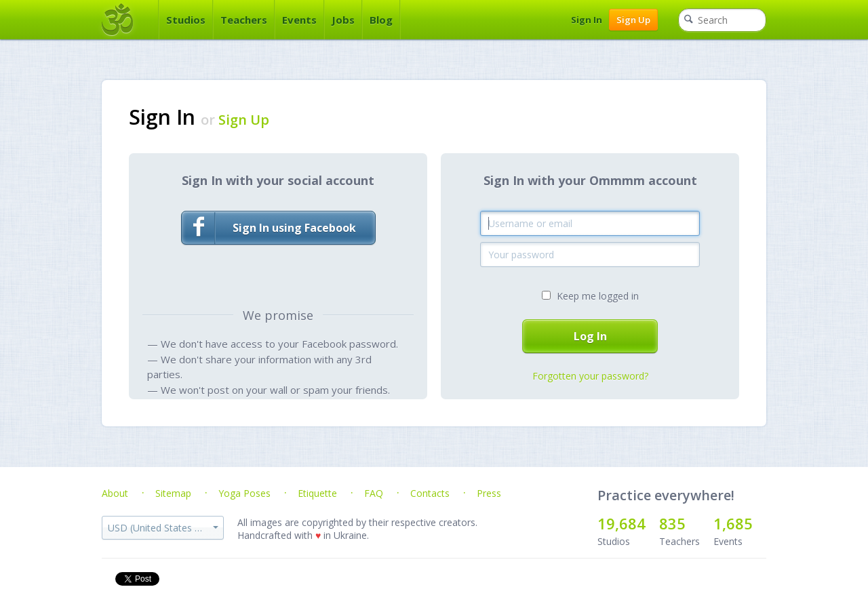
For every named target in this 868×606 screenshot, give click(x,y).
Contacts (430, 493)
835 (672, 523)
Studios (186, 20)
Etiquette (317, 493)
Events (299, 20)
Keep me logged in (598, 296)
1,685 (733, 523)
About (115, 493)
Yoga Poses (244, 493)
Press (489, 493)
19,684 (622, 523)
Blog (381, 20)
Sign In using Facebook (269, 228)
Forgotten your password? (590, 376)
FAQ (374, 493)
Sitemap (173, 493)
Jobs (343, 20)
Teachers (244, 20)
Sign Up (633, 20)
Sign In (587, 20)
